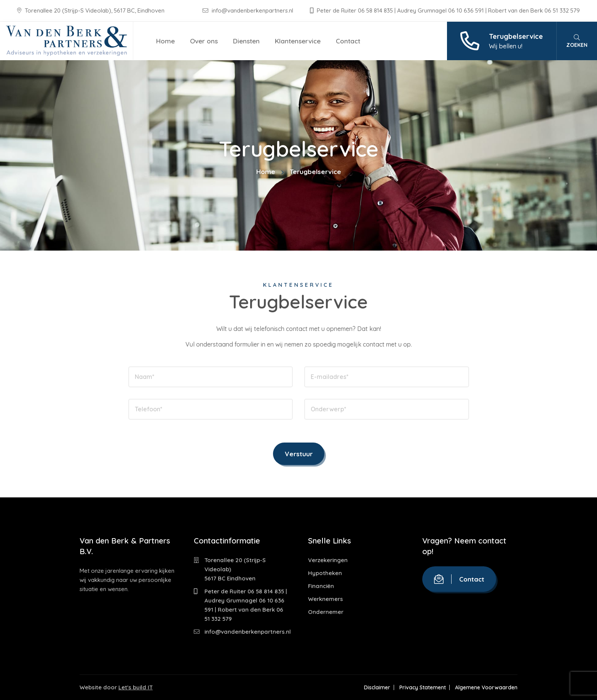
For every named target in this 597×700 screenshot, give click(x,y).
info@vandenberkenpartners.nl (249, 10)
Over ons (204, 41)
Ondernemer (326, 612)
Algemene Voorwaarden (486, 687)
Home (165, 41)
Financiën (321, 586)
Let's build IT (136, 687)
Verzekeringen (328, 560)
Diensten (246, 41)
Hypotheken (325, 573)
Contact (348, 41)
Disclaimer (377, 687)
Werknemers (326, 599)
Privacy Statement (423, 687)
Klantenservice (298, 41)
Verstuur (299, 454)
